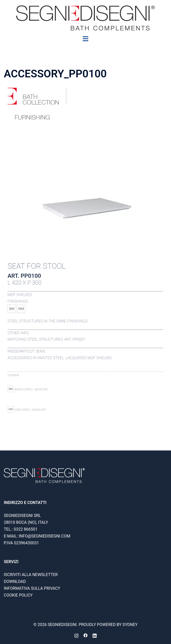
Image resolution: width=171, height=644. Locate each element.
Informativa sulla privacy (32, 588)
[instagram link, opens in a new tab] (76, 635)
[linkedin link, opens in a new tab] (95, 635)
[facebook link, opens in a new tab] (85, 635)
